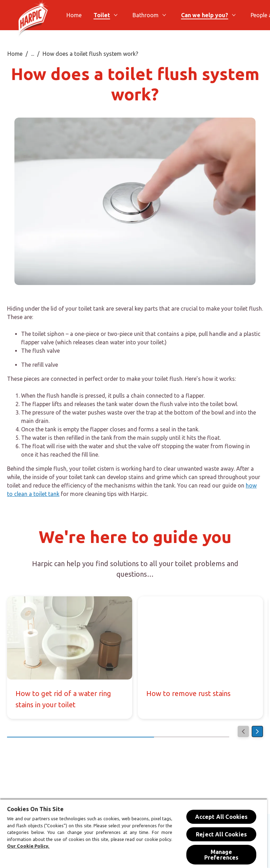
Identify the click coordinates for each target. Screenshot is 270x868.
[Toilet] (102, 15)
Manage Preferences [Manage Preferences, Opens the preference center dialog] (221, 855)
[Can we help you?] (205, 15)
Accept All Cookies (221, 817)
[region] (134, 833)
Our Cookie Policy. (28, 846)
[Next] (257, 731)
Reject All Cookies (221, 834)
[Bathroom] (146, 15)
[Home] (74, 15)
